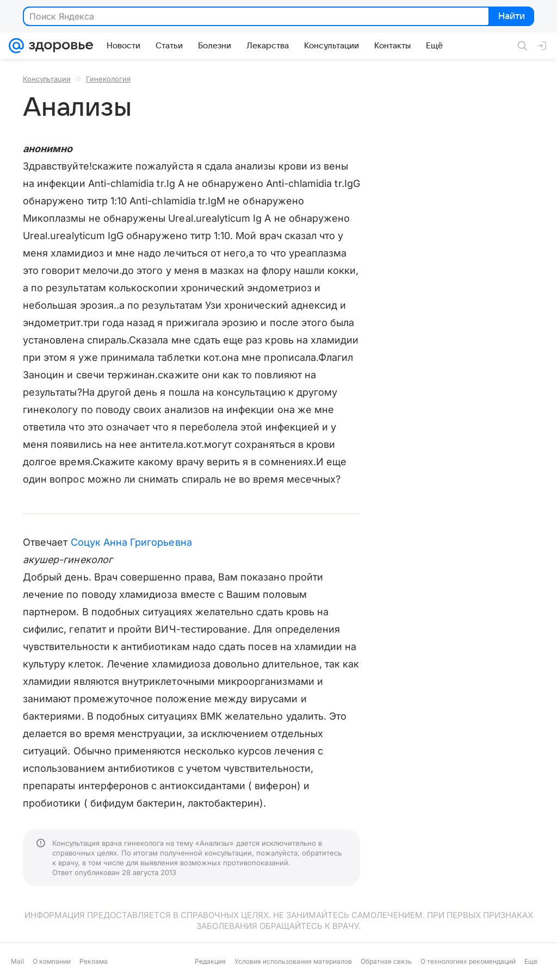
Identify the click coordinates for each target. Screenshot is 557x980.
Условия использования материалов (293, 961)
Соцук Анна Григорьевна (131, 542)
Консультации (47, 79)
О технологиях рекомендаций (468, 961)
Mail (17, 961)
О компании (52, 961)
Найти (510, 17)
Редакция (210, 961)
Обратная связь (386, 961)
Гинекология (108, 79)
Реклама (94, 961)
